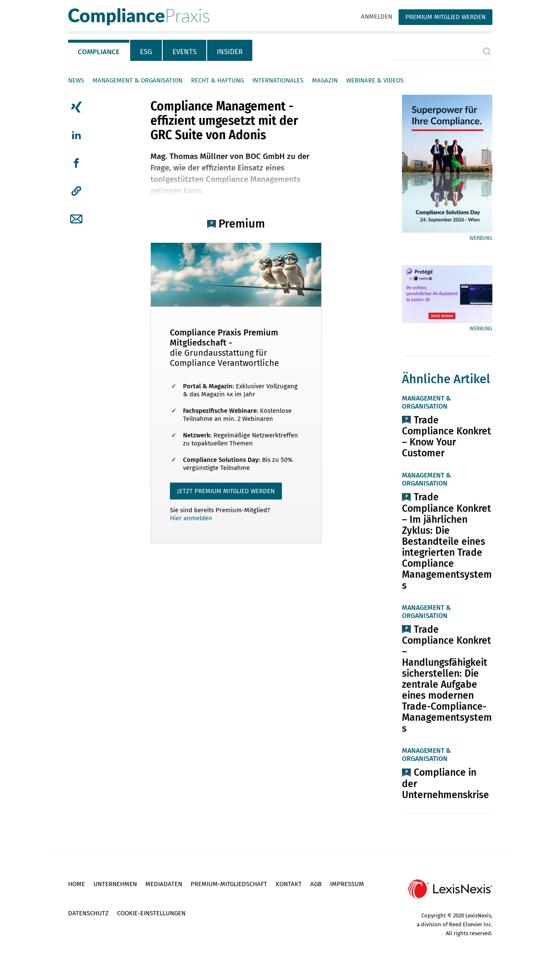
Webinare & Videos (375, 80)
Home (76, 884)
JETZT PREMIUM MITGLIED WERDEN (226, 491)
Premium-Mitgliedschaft (229, 884)
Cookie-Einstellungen (151, 913)
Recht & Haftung (217, 80)
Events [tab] (184, 52)
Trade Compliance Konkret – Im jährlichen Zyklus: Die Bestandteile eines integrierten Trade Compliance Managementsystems (447, 541)
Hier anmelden (191, 518)
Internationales (278, 80)
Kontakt (289, 884)
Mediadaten (164, 884)
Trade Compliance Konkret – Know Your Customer (447, 436)
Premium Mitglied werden (445, 17)
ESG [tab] (146, 52)
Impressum (347, 884)
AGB (316, 884)
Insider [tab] (230, 52)
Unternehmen (115, 884)
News (76, 80)
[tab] (99, 50)
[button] (76, 191)
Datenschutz (88, 913)
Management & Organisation (138, 80)
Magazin (325, 80)
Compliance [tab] (99, 52)
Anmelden (377, 16)
